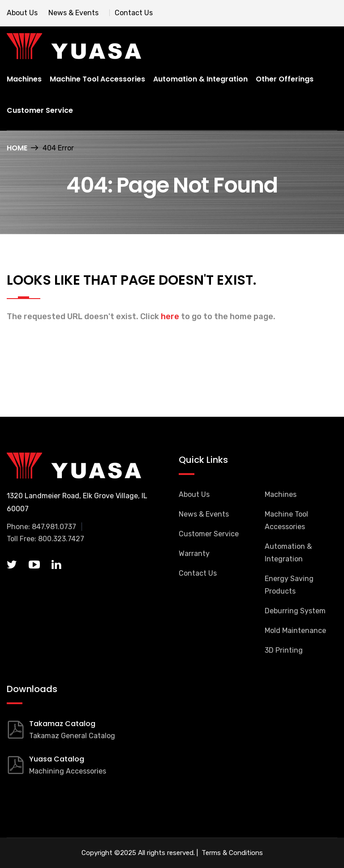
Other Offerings (285, 79)
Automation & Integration (200, 79)
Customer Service (40, 110)
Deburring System (295, 611)
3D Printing (284, 650)
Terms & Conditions (231, 853)
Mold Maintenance (295, 631)
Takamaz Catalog (62, 724)
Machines (24, 79)
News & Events (73, 13)
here (170, 316)
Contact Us (134, 13)
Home (17, 148)
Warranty (194, 554)
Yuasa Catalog (57, 759)
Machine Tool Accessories (97, 79)
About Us (22, 13)
